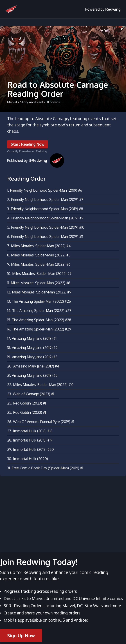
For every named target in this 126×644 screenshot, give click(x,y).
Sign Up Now (21, 635)
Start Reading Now (28, 144)
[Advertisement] (63, 511)
